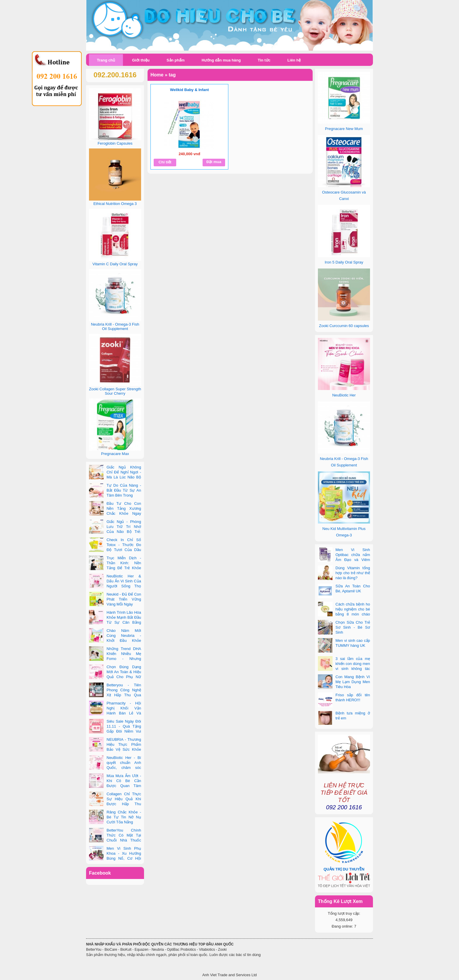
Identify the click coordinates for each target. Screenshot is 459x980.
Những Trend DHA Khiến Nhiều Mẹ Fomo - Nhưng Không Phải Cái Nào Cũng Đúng (115, 659)
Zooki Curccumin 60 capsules (344, 326)
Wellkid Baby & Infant (190, 90)
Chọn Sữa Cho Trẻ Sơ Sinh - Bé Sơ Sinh (353, 627)
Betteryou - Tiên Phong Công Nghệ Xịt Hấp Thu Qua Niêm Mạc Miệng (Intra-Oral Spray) (115, 695)
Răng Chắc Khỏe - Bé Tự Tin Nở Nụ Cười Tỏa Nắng (124, 817)
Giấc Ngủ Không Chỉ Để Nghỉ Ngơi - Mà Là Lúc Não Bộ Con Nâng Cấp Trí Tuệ (115, 477)
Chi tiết (165, 162)
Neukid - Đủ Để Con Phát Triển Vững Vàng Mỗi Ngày (124, 599)
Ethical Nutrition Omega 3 (115, 204)
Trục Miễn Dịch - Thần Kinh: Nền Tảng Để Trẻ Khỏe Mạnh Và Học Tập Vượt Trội (115, 568)
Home (157, 75)
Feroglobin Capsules (115, 143)
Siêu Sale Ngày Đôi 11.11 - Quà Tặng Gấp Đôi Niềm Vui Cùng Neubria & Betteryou (115, 731)
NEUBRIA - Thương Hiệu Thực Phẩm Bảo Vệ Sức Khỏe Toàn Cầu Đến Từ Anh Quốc (115, 749)
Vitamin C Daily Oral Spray (115, 264)
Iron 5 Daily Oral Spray (344, 262)
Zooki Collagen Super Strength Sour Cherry (115, 391)
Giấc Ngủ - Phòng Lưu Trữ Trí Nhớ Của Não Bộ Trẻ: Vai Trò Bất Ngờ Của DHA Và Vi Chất (115, 532)
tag (172, 75)
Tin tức (264, 60)
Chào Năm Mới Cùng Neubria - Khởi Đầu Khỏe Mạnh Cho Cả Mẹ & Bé (115, 640)
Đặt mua (214, 162)
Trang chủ (106, 60)
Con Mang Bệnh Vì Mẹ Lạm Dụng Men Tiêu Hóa (353, 682)
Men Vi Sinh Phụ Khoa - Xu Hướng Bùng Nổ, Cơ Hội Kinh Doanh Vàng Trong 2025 (115, 858)
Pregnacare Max (115, 454)
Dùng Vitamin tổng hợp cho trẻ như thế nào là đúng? (353, 573)
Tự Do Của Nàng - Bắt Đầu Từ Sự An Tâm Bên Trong (124, 490)
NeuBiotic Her (344, 395)
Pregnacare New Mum (344, 129)
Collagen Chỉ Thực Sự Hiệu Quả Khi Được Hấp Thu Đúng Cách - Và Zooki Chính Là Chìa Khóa (115, 804)
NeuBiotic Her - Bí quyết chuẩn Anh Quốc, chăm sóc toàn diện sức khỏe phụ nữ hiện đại (115, 768)
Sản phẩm (176, 60)
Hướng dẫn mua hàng (221, 60)
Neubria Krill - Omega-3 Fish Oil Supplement (115, 326)
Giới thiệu (141, 60)
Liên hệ (294, 60)
